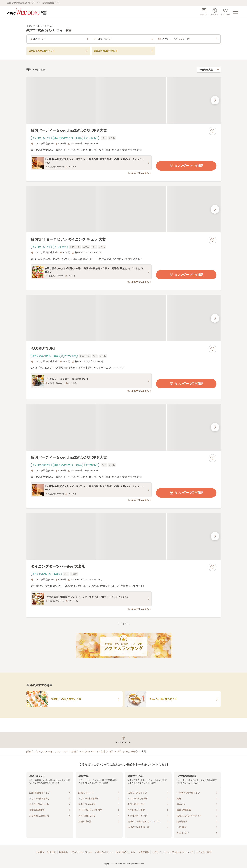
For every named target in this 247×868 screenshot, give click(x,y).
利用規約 (52, 852)
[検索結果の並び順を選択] (209, 70)
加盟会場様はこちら (125, 852)
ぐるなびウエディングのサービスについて (173, 852)
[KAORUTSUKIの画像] (124, 318)
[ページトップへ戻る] (123, 740)
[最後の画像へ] (215, 100)
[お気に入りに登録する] (212, 131)
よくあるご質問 (204, 852)
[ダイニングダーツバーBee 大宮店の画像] (124, 536)
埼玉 (111, 751)
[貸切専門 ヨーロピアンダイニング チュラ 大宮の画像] (124, 209)
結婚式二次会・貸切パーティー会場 (88, 751)
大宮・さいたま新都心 (127, 751)
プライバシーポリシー (81, 852)
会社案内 (40, 852)
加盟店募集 (144, 852)
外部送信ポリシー (104, 852)
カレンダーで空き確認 (186, 166)
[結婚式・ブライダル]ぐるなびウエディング (47, 751)
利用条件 (63, 852)
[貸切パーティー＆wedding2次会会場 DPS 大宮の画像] (124, 100)
